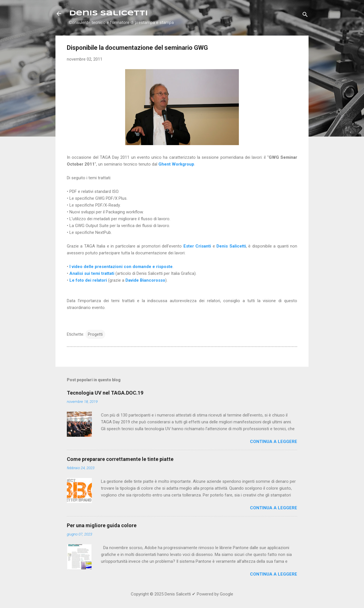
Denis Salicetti (108, 14)
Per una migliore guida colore (102, 525)
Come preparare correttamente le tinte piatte (120, 459)
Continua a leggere (274, 442)
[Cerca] (305, 16)
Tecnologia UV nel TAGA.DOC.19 (105, 393)
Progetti (95, 334)
